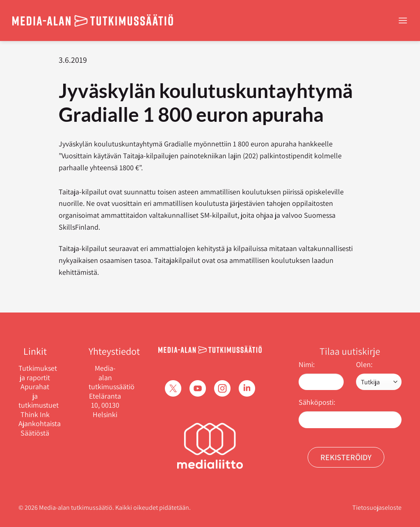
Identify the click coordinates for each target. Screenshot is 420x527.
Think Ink (35, 415)
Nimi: (307, 364)
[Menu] (403, 20)
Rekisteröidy (346, 457)
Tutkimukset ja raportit (35, 373)
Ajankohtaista (35, 424)
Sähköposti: (317, 402)
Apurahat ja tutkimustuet (35, 396)
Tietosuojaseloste (377, 508)
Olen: (364, 364)
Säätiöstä (35, 433)
